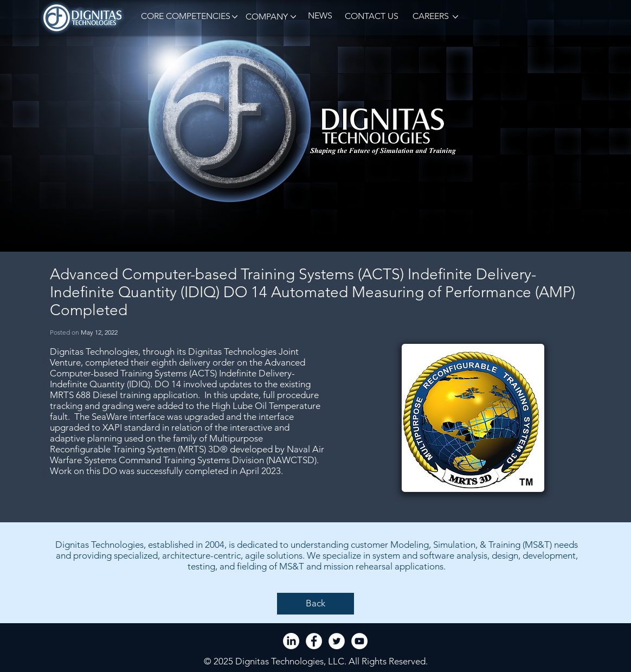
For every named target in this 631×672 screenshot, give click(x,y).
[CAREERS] (430, 17)
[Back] (315, 604)
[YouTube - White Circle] (359, 641)
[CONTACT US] (371, 17)
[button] (184, 17)
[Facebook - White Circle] (314, 641)
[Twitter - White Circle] (337, 641)
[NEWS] (320, 16)
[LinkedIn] (291, 641)
